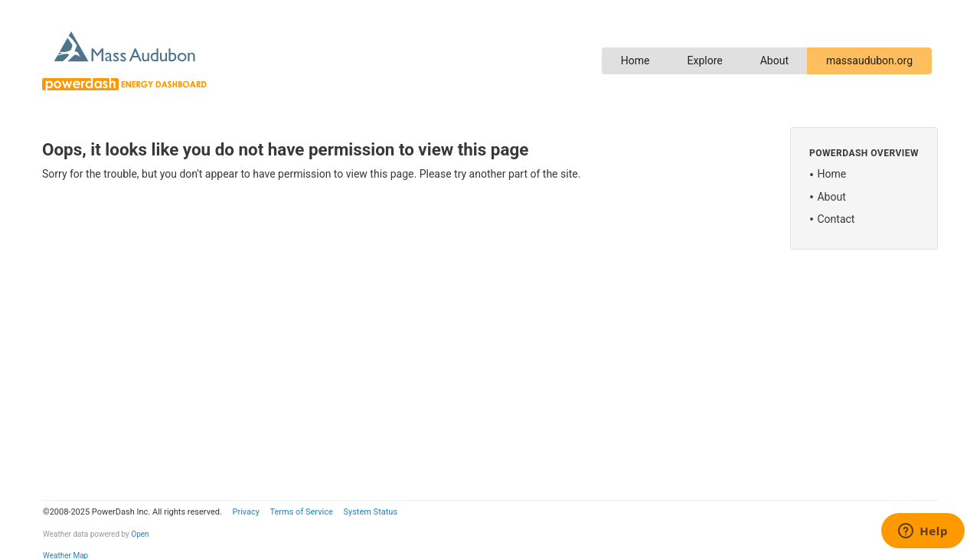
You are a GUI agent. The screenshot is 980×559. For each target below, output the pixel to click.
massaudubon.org (869, 60)
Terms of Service (301, 512)
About (774, 60)
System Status (370, 512)
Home (635, 60)
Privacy (246, 512)
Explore (704, 60)
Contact (836, 219)
